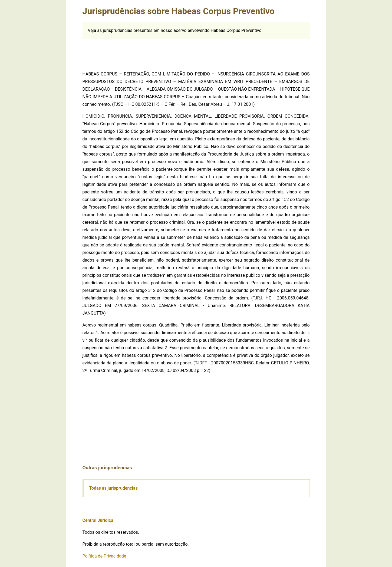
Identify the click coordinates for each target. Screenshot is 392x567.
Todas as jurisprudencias (113, 488)
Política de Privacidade (104, 556)
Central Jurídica (98, 520)
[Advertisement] (196, 51)
